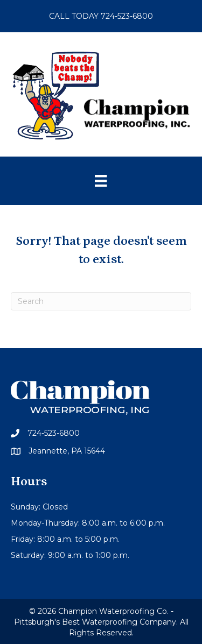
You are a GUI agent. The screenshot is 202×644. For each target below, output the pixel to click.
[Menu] (101, 181)
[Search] (101, 301)
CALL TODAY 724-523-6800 (101, 16)
